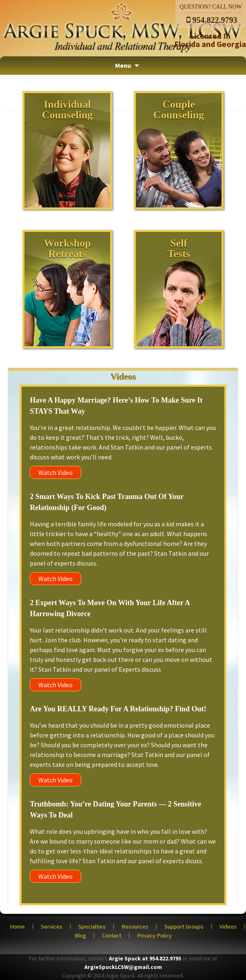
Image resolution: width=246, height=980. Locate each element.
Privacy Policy (154, 935)
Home (17, 927)
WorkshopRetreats (67, 248)
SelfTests (178, 248)
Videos (228, 927)
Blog (80, 935)
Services (52, 927)
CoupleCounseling (179, 110)
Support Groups (184, 927)
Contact (112, 935)
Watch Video (55, 472)
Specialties (92, 927)
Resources (135, 927)
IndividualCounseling (67, 110)
